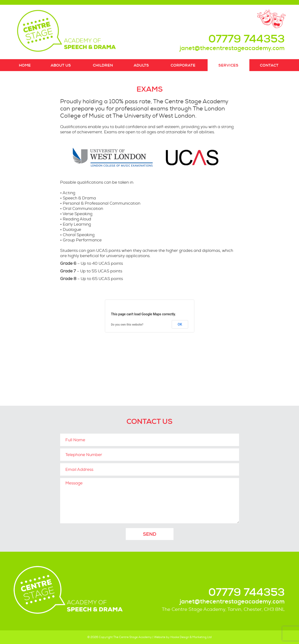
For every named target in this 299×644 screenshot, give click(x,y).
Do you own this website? (127, 325)
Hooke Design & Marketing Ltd (191, 637)
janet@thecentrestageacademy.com (232, 48)
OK (180, 324)
